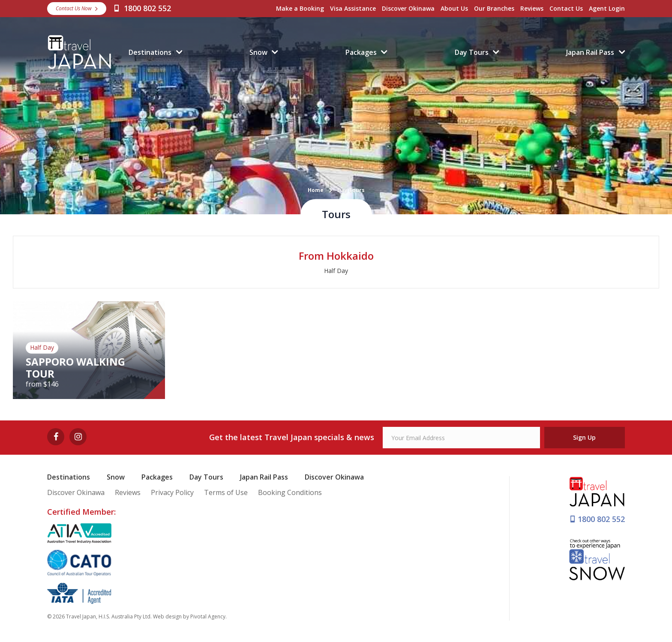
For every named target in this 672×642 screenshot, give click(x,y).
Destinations (150, 52)
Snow (258, 52)
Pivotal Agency (208, 616)
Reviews (532, 8)
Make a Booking (300, 8)
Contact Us (566, 8)
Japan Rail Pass (590, 52)
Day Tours (472, 52)
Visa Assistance (353, 8)
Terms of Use (226, 492)
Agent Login (607, 8)
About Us (454, 8)
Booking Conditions (290, 492)
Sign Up (584, 437)
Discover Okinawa (408, 8)
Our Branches (494, 8)
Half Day (336, 271)
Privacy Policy (172, 492)
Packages (361, 52)
